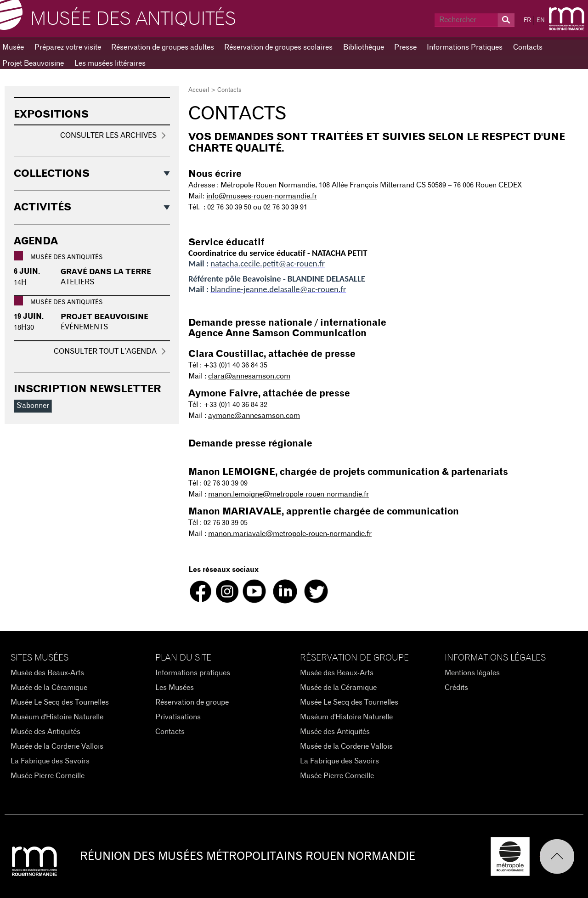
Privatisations (178, 717)
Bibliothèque (364, 47)
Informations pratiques (193, 673)
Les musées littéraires (110, 63)
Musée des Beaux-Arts (47, 673)
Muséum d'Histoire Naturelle (57, 717)
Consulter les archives (108, 136)
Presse (405, 47)
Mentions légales (472, 673)
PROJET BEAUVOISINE (105, 317)
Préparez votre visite (68, 47)
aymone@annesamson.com (254, 416)
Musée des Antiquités (133, 19)
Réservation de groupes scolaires (278, 47)
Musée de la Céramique (49, 688)
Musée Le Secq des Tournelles (60, 702)
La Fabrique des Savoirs (50, 761)
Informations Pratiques (465, 47)
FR (527, 20)
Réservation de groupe (192, 702)
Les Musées (175, 688)
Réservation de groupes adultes (163, 47)
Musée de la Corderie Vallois (57, 746)
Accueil (199, 90)
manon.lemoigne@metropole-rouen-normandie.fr (288, 494)
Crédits (456, 688)
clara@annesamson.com (249, 376)
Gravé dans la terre (106, 272)
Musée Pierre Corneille (48, 776)
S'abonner (33, 406)
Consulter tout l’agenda (105, 351)
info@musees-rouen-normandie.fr (262, 196)
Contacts (528, 47)
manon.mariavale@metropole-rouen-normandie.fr (290, 534)
